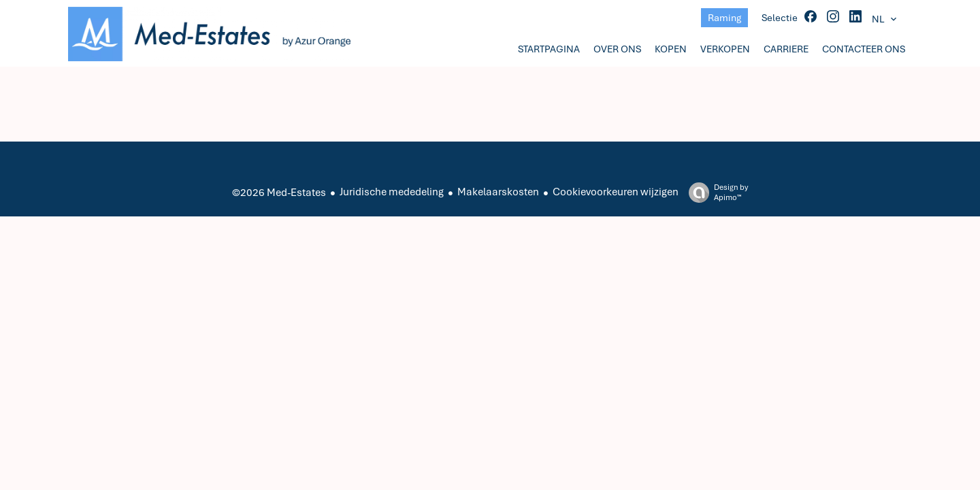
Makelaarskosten (498, 192)
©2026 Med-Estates (279, 193)
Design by (715, 193)
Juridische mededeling (392, 192)
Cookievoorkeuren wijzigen (616, 192)
